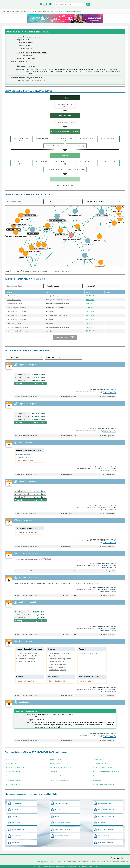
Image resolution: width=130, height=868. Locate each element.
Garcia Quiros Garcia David (89, 681)
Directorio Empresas (83, 862)
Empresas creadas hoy (70, 862)
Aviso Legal (105, 862)
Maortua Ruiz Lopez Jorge (26, 661)
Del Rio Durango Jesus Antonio (16, 308)
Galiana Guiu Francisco (14, 300)
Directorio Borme (95, 862)
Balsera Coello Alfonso (14, 296)
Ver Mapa (29, 49)
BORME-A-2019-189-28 (109, 393)
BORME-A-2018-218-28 (109, 510)
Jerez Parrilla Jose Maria (14, 304)
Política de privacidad (116, 862)
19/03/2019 (90, 296)
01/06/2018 (90, 308)
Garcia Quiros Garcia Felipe (26, 659)
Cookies (126, 862)
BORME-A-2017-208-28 (109, 691)
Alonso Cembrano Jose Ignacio (35, 81)
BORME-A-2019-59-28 (110, 432)
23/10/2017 (90, 311)
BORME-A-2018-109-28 (109, 543)
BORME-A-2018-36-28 (110, 567)
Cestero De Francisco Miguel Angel (17, 327)
